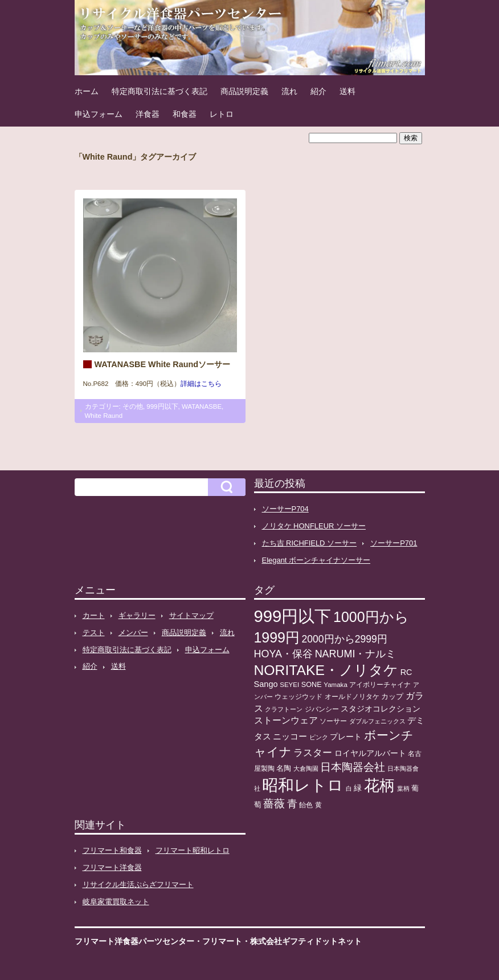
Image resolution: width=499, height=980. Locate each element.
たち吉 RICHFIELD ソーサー (310, 543)
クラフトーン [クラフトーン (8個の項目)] (284, 709)
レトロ (222, 114)
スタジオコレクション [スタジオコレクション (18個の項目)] (381, 709)
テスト (94, 633)
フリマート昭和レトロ (193, 850)
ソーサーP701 (394, 543)
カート (94, 615)
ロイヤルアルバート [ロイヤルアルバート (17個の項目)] (370, 753)
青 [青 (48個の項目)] (292, 804)
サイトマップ (191, 615)
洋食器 (148, 114)
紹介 (318, 91)
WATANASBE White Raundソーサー (163, 364)
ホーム (87, 91)
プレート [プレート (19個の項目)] (346, 737)
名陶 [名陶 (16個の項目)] (284, 768)
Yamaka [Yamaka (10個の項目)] (336, 685)
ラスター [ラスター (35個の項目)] (313, 753)
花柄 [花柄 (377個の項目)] (379, 786)
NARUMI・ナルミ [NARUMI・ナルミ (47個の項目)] (356, 654)
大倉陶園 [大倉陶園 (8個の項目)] (306, 768)
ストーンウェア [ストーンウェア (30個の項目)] (286, 720)
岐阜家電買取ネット (116, 902)
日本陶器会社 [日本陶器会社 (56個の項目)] (353, 767)
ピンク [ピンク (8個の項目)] (319, 737)
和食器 (185, 114)
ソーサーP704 (285, 509)
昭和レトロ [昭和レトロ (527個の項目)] (303, 785)
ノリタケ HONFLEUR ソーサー (314, 526)
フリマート (222, 941)
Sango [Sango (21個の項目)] (266, 684)
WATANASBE (202, 406)
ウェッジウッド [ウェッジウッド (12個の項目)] (298, 697)
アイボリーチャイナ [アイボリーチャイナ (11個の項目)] (380, 685)
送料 (347, 91)
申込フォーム (99, 114)
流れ (289, 91)
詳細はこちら (201, 384)
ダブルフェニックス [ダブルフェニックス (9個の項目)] (377, 721)
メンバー (133, 633)
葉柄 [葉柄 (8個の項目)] (403, 788)
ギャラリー (137, 615)
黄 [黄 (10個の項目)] (318, 805)
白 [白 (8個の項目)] (349, 788)
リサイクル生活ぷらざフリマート (138, 885)
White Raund (104, 416)
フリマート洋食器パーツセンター (134, 941)
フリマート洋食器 (112, 867)
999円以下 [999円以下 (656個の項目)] (293, 616)
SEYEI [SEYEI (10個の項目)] (289, 685)
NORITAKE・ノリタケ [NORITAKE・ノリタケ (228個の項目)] (326, 670)
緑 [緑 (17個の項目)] (358, 788)
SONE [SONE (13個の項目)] (312, 685)
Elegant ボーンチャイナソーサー (316, 560)
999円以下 (162, 406)
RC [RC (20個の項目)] (406, 672)
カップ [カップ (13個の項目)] (392, 697)
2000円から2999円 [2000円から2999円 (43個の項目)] (345, 639)
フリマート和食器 (112, 850)
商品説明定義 (244, 91)
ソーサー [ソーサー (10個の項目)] (333, 721)
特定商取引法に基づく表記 (159, 91)
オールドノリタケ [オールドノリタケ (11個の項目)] (352, 697)
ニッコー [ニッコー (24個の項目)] (290, 736)
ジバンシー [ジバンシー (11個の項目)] (322, 709)
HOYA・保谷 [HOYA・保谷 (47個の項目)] (284, 654)
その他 (133, 406)
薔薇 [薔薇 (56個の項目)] (274, 804)
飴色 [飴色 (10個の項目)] (306, 805)
